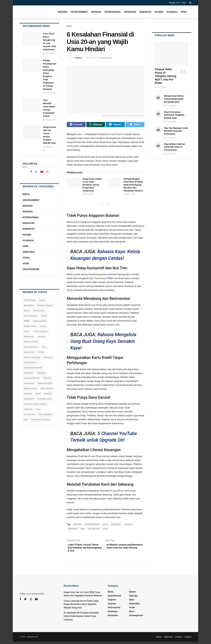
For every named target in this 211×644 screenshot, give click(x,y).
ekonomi (78, 525)
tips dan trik (94, 529)
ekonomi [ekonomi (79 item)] (42, 337)
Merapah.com (74, 135)
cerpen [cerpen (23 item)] (43, 326)
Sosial (26, 258)
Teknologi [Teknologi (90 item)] (28, 409)
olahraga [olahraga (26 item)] (28, 394)
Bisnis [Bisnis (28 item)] (44, 316)
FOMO (110, 279)
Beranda (63, 12)
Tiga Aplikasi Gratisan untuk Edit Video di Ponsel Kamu (175, 147)
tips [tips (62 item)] (38, 409)
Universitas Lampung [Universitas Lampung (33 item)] (40, 420)
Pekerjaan (73, 529)
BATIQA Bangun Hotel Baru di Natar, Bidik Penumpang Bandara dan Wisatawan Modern (133, 185)
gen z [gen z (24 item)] (45, 347)
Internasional (113, 12)
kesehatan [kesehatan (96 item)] (29, 373)
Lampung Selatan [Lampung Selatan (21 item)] (32, 378)
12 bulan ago (50, 93)
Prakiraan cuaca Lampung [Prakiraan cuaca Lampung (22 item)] (35, 404)
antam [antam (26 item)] (42, 300)
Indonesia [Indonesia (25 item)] (48, 357)
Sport (26, 264)
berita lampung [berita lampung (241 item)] (31, 316)
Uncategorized (106, 58)
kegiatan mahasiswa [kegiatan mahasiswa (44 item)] (33, 368)
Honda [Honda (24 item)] (41, 352)
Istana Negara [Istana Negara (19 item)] (30, 363)
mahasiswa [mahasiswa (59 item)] (29, 383)
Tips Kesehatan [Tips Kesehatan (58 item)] (46, 414)
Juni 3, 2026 (129, 195)
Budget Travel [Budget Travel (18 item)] (30, 326)
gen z (105, 525)
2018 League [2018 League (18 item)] (30, 300)
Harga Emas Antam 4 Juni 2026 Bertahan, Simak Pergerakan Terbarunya (92, 185)
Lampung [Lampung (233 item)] (41, 373)
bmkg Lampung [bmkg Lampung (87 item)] (40, 321)
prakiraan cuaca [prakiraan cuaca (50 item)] (45, 399)
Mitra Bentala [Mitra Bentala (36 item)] (47, 388)
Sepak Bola (29, 252)
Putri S (79, 58)
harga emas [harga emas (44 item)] (29, 352)
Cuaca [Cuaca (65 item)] (27, 331)
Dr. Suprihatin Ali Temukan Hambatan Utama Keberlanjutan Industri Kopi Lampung (81, 618)
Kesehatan (130, 12)
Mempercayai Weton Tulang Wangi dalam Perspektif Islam (174, 99)
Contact (188, 639)
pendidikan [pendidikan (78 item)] (29, 399)
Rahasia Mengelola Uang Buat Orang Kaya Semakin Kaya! (103, 342)
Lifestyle (128, 525)
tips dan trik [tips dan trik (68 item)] (29, 414)
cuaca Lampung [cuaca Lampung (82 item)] (40, 331)
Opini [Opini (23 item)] (38, 394)
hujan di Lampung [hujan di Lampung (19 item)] (32, 357)
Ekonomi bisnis (92, 525)
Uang (105, 529)
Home (69, 26)
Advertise (168, 639)
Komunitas (145, 12)
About (159, 639)
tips (83, 529)
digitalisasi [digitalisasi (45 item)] (29, 337)
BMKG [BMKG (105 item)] (27, 321)
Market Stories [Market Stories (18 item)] (31, 388)
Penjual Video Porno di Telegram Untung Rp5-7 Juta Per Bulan (166, 76)
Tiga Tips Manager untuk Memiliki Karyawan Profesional (176, 131)
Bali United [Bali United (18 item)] (29, 305)
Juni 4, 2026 (88, 195)
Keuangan (116, 525)
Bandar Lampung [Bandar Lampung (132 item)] (45, 305)
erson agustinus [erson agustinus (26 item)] (31, 347)
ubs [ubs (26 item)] (26, 420)
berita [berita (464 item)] (27, 311)
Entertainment (79, 12)
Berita (26, 194)
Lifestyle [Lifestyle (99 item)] (47, 378)
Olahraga (172, 12)
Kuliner (159, 12)
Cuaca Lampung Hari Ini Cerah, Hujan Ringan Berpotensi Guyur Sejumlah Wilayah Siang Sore (81, 606)
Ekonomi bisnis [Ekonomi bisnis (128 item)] (31, 342)
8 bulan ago (49, 120)
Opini (184, 12)
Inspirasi (96, 12)
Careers (179, 639)
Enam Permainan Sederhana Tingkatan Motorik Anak (174, 115)
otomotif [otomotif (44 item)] (48, 394)
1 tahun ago (49, 53)
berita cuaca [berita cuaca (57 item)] (39, 311)
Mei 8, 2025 (91, 58)
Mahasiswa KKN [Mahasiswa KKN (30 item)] (45, 383)
